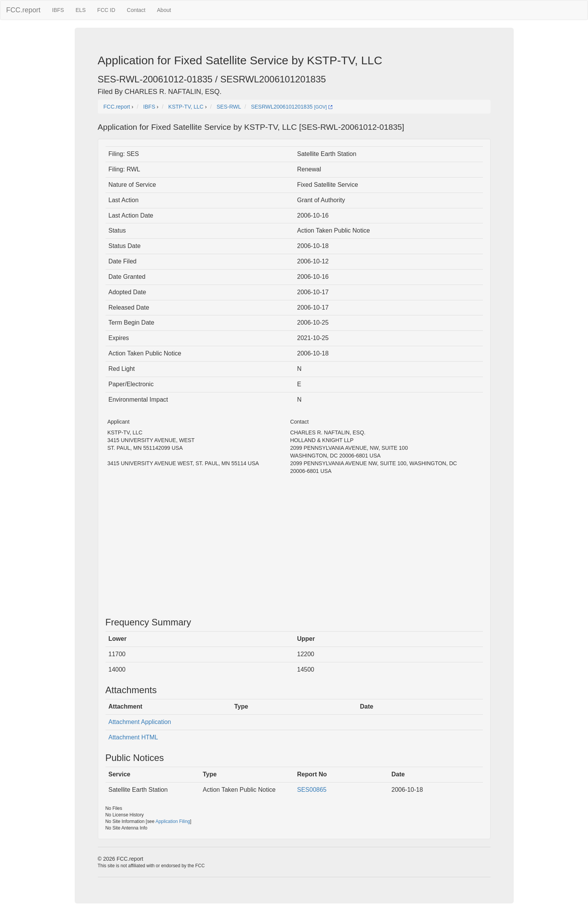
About (164, 10)
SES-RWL (229, 107)
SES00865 (312, 790)
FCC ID (106, 10)
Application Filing (173, 821)
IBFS (58, 10)
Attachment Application (140, 722)
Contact (136, 10)
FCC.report (23, 10)
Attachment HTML (133, 737)
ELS (80, 10)
